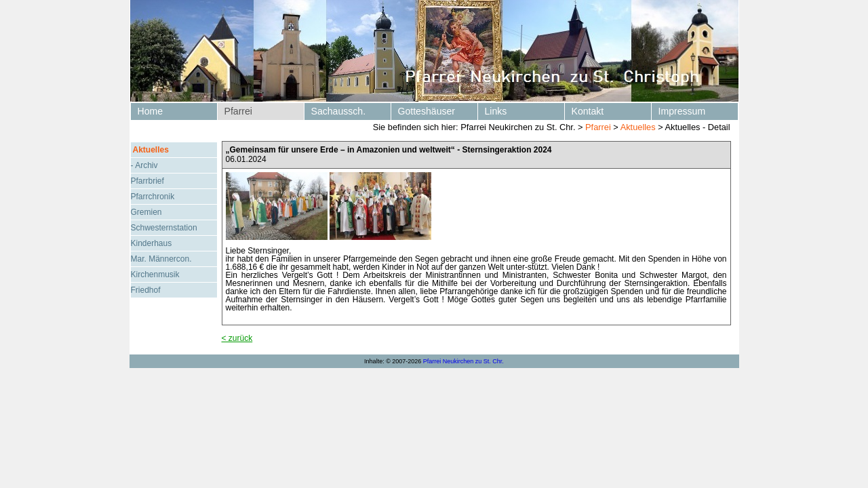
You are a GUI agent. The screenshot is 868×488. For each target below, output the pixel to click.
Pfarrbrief (147, 181)
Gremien (146, 212)
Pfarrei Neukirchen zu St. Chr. (463, 361)
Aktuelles (638, 127)
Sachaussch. (339, 111)
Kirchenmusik (155, 274)
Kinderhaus (152, 243)
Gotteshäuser (427, 111)
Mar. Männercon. (161, 259)
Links (496, 111)
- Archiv (144, 165)
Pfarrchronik (153, 197)
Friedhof (146, 290)
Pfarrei (238, 111)
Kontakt (588, 111)
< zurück (237, 338)
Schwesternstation (164, 228)
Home (151, 111)
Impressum (682, 111)
